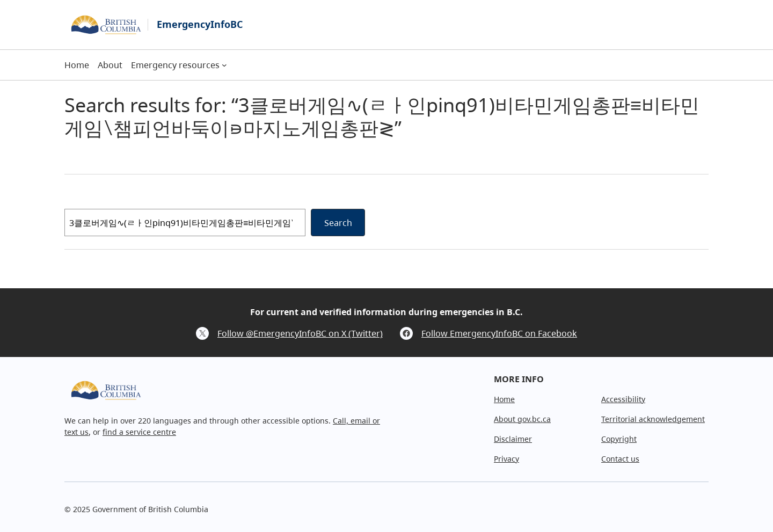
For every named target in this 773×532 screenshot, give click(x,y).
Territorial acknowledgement (653, 419)
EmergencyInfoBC (200, 24)
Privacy (506, 459)
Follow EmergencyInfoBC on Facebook (499, 333)
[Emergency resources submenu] (224, 65)
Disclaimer (513, 439)
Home (504, 399)
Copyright (619, 439)
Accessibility (623, 399)
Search (338, 223)
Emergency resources (175, 65)
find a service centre (139, 432)
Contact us (620, 459)
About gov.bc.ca (522, 419)
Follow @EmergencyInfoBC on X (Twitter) (300, 333)
